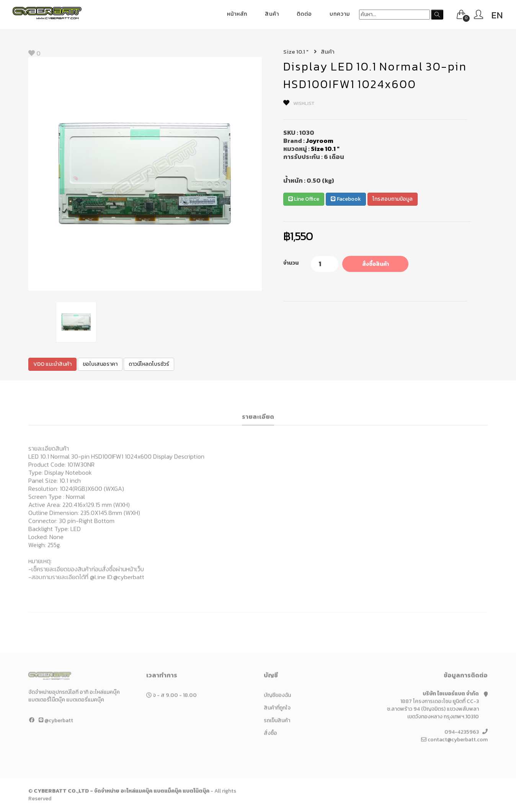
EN (497, 15)
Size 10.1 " (300, 52)
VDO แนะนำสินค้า (52, 364)
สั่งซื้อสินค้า (376, 264)
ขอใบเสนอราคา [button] (100, 364)
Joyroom (320, 141)
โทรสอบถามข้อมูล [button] (393, 199)
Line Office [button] (304, 199)
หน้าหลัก (237, 14)
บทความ (340, 14)
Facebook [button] (346, 199)
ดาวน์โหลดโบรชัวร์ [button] (149, 364)
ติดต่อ (304, 14)
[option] (145, 174)
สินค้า (272, 14)
